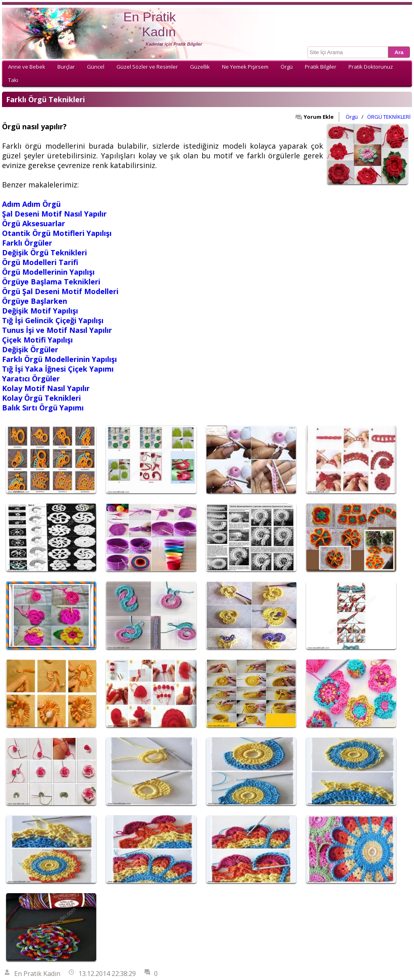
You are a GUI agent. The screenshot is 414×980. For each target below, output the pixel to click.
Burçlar (66, 67)
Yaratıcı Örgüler (31, 379)
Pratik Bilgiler (321, 67)
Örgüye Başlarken (35, 301)
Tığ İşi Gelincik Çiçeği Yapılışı (53, 320)
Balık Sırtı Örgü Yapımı (43, 408)
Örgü (287, 67)
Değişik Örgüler (30, 349)
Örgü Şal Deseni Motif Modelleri (60, 291)
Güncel (96, 67)
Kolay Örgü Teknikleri (41, 398)
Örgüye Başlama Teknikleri (51, 282)
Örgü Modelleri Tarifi (40, 262)
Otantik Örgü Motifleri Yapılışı (57, 233)
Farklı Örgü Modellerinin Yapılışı (59, 359)
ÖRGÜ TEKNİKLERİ (389, 117)
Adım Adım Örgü (31, 204)
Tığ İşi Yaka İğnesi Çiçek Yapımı (58, 369)
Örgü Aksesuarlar (34, 223)
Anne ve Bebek (27, 67)
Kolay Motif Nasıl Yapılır (46, 388)
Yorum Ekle (314, 117)
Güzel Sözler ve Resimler (147, 67)
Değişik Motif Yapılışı (40, 311)
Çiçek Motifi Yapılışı (37, 340)
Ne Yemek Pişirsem (245, 67)
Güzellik (200, 67)
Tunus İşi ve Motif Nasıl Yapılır (57, 330)
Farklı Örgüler (27, 243)
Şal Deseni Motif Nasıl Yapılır (54, 214)
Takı (13, 80)
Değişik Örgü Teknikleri (44, 252)
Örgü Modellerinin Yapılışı (48, 272)
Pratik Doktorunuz (371, 67)
